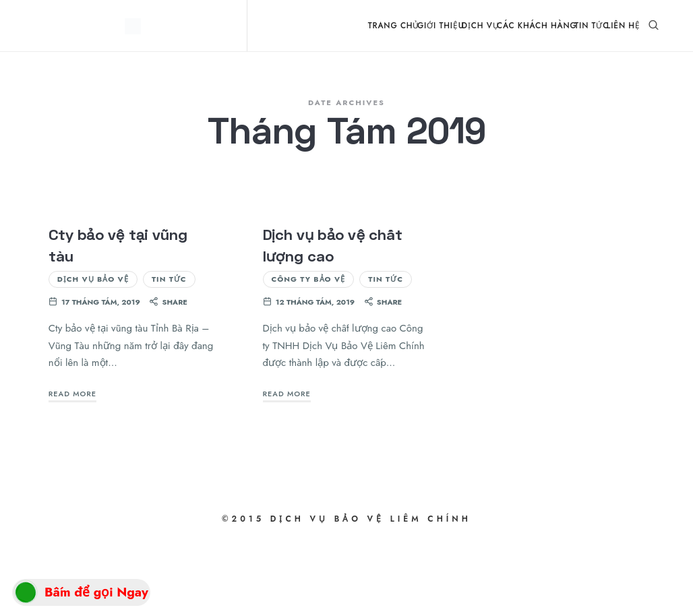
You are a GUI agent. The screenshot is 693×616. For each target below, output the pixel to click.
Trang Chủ (394, 25)
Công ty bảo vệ (309, 354)
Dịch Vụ (481, 25)
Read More (72, 468)
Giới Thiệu (441, 25)
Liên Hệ (624, 25)
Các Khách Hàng (537, 25)
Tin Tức (592, 25)
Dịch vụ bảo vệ (93, 354)
